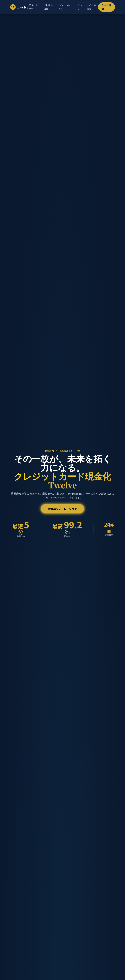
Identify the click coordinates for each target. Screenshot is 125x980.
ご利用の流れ (48, 7)
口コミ (80, 7)
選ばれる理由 (33, 7)
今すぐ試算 (106, 7)
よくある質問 (91, 7)
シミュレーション (66, 7)
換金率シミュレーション (62, 509)
